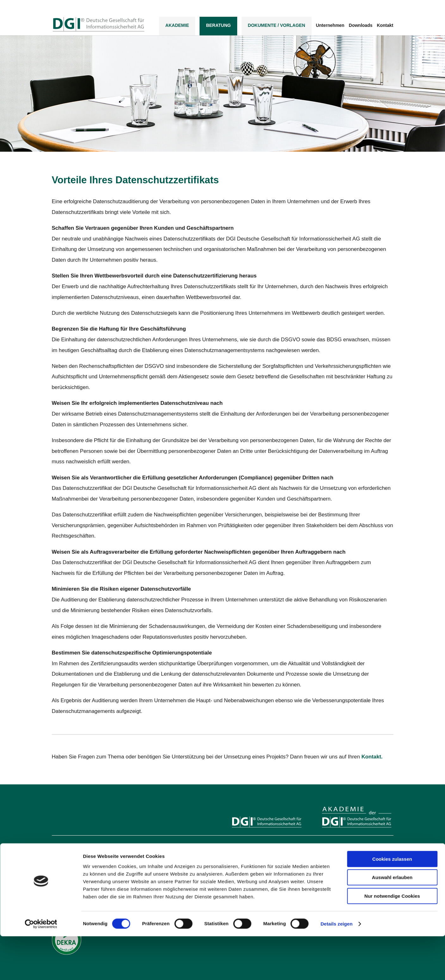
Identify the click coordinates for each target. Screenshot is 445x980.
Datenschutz (243, 862)
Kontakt (385, 26)
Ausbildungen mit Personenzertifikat (353, 845)
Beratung (218, 26)
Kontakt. (372, 757)
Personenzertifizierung (341, 870)
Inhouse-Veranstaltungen (344, 862)
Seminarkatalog (336, 879)
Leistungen (241, 845)
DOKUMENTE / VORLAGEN (277, 26)
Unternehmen (330, 26)
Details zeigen (336, 968)
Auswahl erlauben (392, 921)
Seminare (330, 854)
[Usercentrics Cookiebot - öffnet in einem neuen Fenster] (41, 968)
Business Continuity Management (261, 870)
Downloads (361, 26)
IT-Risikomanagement (251, 879)
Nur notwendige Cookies (392, 940)
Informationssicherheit (251, 854)
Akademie (177, 26)
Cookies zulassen (392, 903)
